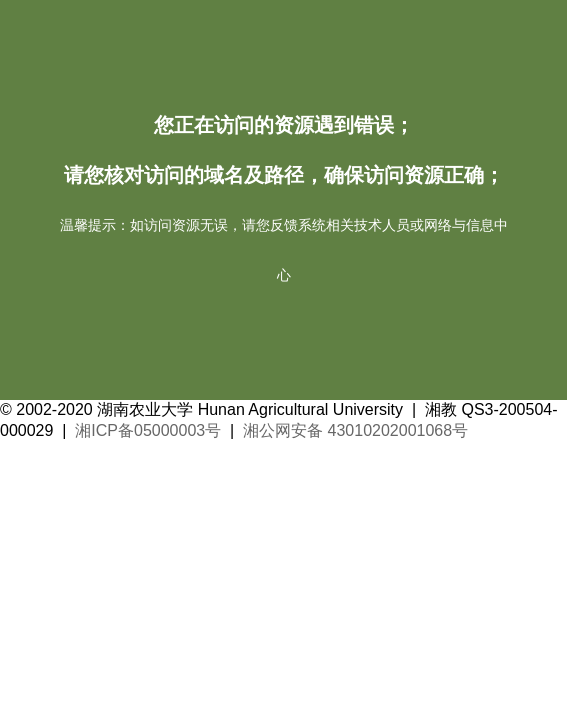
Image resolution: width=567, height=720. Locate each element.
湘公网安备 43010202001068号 (355, 430)
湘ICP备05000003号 (148, 430)
